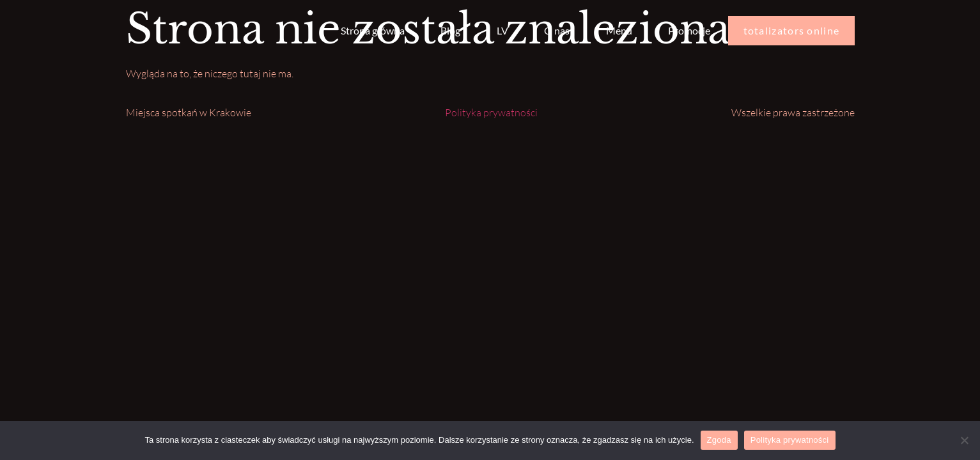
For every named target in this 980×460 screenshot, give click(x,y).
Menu (619, 30)
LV (502, 30)
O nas (557, 30)
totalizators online (792, 30)
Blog (450, 30)
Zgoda (719, 440)
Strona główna (373, 30)
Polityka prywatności (491, 112)
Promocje (689, 30)
